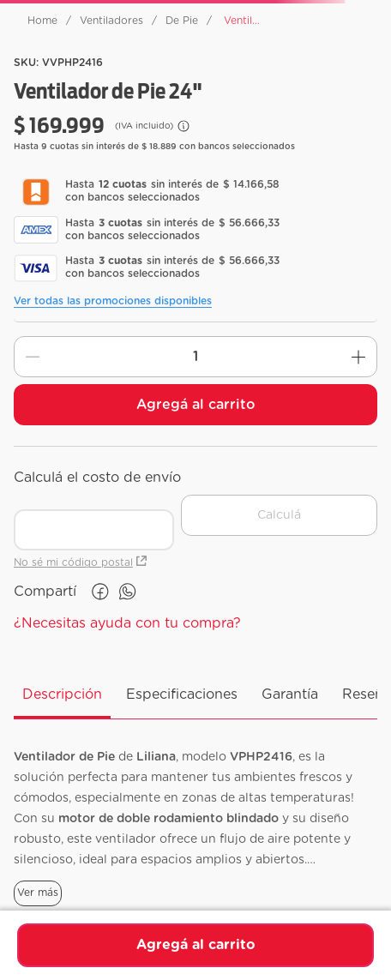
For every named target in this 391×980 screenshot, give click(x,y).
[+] (358, 357)
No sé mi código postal (80, 562)
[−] (33, 357)
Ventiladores (111, 21)
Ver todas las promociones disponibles (113, 301)
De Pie (182, 21)
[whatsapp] (128, 592)
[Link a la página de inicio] (42, 21)
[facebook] (100, 592)
